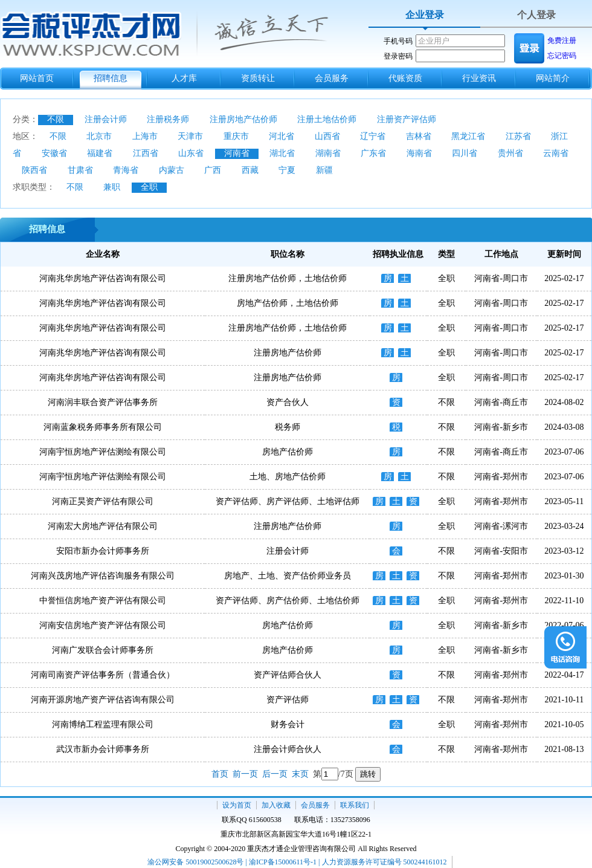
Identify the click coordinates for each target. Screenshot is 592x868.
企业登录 (425, 15)
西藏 (250, 170)
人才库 (184, 78)
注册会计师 (106, 119)
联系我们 (355, 805)
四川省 (465, 153)
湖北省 (282, 153)
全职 (149, 187)
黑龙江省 (468, 136)
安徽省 (54, 153)
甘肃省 (80, 170)
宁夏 (287, 170)
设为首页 (237, 805)
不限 (56, 119)
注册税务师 (168, 119)
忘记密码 (562, 56)
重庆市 (236, 136)
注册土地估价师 (327, 119)
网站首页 (37, 78)
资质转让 (258, 78)
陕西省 (34, 170)
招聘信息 (111, 78)
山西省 (327, 136)
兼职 (112, 187)
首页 (220, 774)
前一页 (245, 774)
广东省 (373, 153)
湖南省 (328, 153)
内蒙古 (172, 170)
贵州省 (510, 153)
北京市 (99, 136)
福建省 (100, 153)
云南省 (556, 153)
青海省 (126, 170)
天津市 (190, 136)
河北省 (282, 136)
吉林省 (419, 136)
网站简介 (553, 78)
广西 (213, 170)
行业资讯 (479, 78)
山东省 (191, 153)
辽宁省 (373, 136)
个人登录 (536, 15)
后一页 (275, 774)
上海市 (145, 136)
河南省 (237, 153)
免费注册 (562, 40)
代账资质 (405, 78)
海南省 (419, 153)
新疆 (324, 170)
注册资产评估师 (407, 119)
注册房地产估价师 (243, 119)
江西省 (146, 153)
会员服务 (332, 78)
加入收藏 (276, 805)
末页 (300, 774)
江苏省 (518, 136)
